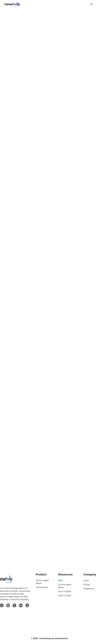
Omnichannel (42, 589)
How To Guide (65, 593)
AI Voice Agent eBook (42, 583)
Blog (60, 582)
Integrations (89, 590)
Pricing (86, 586)
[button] (91, 4)
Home (86, 582)
